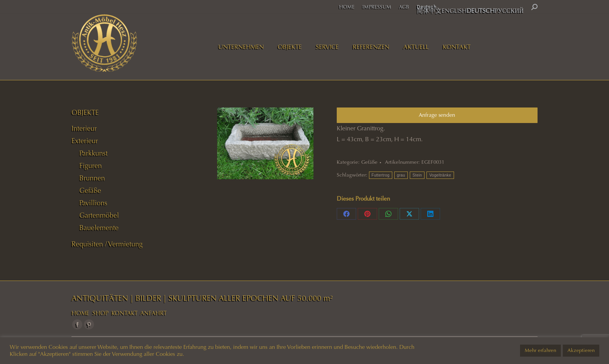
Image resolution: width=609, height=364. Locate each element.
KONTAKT (124, 313)
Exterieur (85, 141)
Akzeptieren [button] (581, 350)
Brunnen (92, 178)
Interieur (84, 128)
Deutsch (426, 7)
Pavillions (93, 203)
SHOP (100, 313)
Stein (417, 175)
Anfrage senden (437, 115)
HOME (80, 313)
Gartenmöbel (99, 215)
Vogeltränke (440, 175)
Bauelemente (99, 228)
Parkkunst (93, 153)
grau (401, 175)
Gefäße (369, 162)
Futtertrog (381, 175)
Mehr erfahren (540, 350)
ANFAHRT (153, 313)
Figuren (90, 166)
